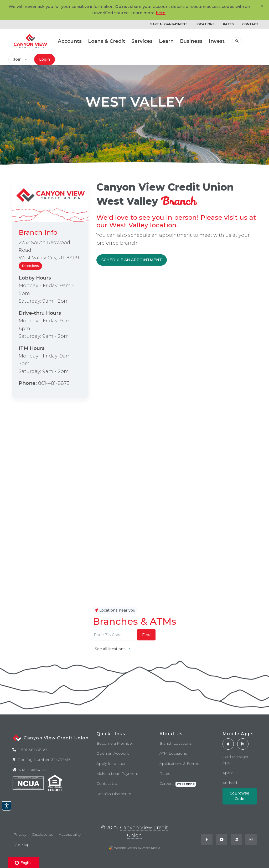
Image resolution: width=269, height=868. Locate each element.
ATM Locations (173, 753)
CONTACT (250, 24)
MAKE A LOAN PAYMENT (169, 24)
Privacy (20, 834)
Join (17, 59)
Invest (217, 41)
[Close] (262, 6)
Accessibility (70, 834)
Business (191, 41)
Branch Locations (175, 743)
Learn (166, 41)
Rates (165, 774)
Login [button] (45, 59)
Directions (30, 266)
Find (146, 635)
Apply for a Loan (112, 764)
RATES (228, 24)
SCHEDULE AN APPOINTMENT (132, 260)
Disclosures (43, 834)
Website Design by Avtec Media (137, 848)
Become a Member (115, 743)
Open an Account (113, 753)
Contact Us (107, 783)
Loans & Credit (107, 41)
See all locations (112, 649)
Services (142, 41)
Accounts (70, 41)
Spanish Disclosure (114, 794)
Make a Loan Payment (117, 774)
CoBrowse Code (239, 796)
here (161, 13)
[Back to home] (30, 41)
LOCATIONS (205, 24)
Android (230, 783)
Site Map (22, 845)
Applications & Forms (179, 764)
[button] (237, 41)
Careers (178, 784)
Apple (228, 773)
